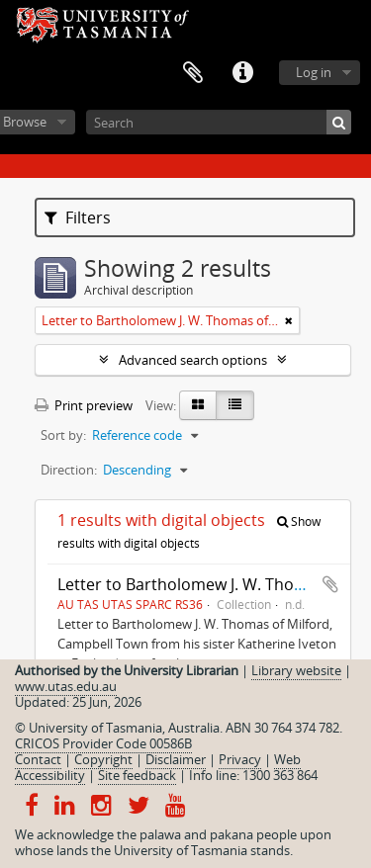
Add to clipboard (330, 584)
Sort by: (63, 435)
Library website (296, 670)
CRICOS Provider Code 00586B (103, 743)
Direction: (69, 470)
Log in (314, 72)
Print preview (84, 405)
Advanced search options (193, 360)
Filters (78, 217)
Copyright (103, 759)
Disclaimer (176, 759)
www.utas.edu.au (66, 686)
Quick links (242, 73)
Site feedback (137, 775)
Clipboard (193, 73)
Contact (38, 759)
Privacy (240, 759)
